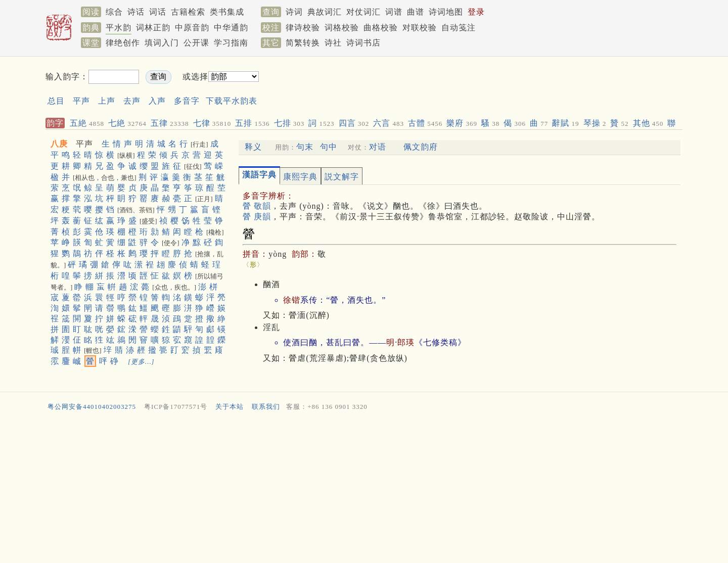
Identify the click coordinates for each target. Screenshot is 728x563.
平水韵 (119, 28)
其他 (648, 123)
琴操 (595, 123)
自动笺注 (459, 28)
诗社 (333, 43)
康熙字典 (300, 177)
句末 (305, 147)
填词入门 (162, 43)
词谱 (394, 12)
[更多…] (141, 362)
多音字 (187, 101)
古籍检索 (188, 12)
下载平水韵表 (232, 101)
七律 (212, 123)
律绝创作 (123, 43)
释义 (253, 147)
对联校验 (420, 28)
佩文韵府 (421, 147)
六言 (389, 123)
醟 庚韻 (257, 217)
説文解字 (342, 177)
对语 (378, 147)
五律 (170, 123)
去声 (132, 101)
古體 (425, 123)
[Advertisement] (458, 85)
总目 (56, 101)
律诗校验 (303, 28)
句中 (329, 147)
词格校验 (342, 28)
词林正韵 (153, 28)
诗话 (136, 12)
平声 (81, 101)
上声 (107, 101)
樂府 (462, 123)
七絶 (127, 123)
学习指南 (231, 43)
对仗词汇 (363, 12)
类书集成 (227, 12)
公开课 (196, 43)
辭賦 (565, 123)
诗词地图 (446, 12)
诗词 (294, 12)
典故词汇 (325, 12)
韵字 (55, 123)
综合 (114, 12)
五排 (252, 123)
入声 (157, 101)
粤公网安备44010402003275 (92, 407)
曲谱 (416, 12)
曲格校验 (381, 28)
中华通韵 (231, 28)
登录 (476, 12)
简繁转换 (303, 43)
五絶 (87, 123)
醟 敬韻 (257, 206)
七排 (289, 123)
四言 (354, 123)
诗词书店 (363, 43)
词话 (158, 12)
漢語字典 (259, 175)
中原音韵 (192, 28)
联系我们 (266, 407)
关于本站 (230, 407)
